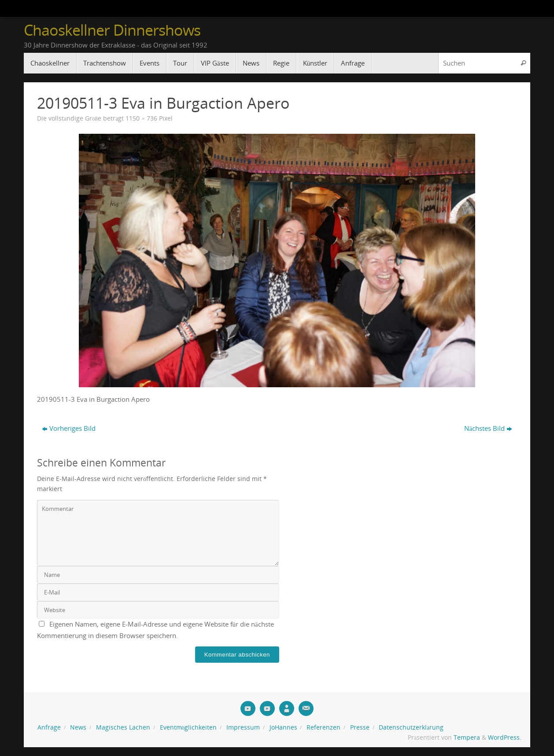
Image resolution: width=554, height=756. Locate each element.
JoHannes (283, 727)
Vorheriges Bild (69, 428)
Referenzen (323, 727)
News (78, 727)
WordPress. (505, 738)
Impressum (243, 727)
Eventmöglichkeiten (188, 727)
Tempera (467, 738)
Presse (360, 727)
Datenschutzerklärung (411, 727)
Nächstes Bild (488, 428)
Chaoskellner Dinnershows (112, 30)
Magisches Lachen (123, 727)
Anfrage (49, 727)
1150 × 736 (141, 118)
